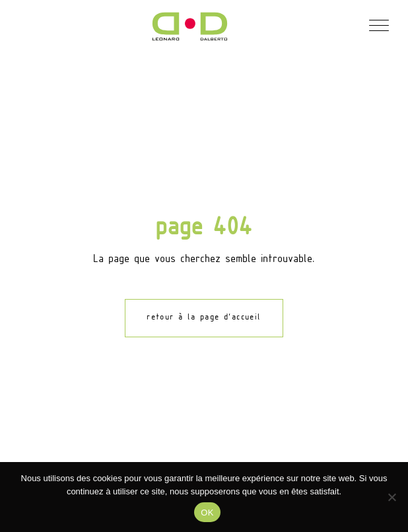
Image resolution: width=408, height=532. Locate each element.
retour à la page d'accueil (204, 317)
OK (207, 513)
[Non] (391, 497)
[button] (378, 24)
